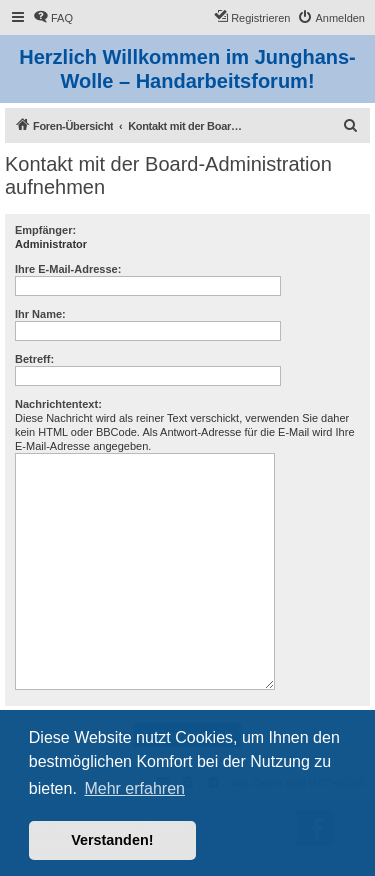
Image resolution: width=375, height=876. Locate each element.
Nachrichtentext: (58, 404)
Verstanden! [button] (112, 840)
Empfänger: (45, 230)
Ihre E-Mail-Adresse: (68, 269)
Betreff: (34, 359)
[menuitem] (53, 18)
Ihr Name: (40, 314)
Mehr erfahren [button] (134, 788)
